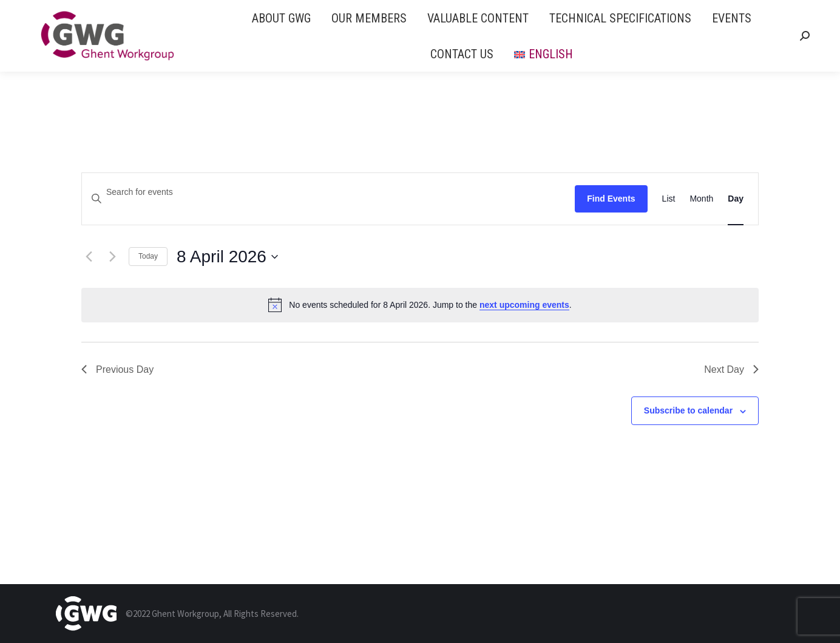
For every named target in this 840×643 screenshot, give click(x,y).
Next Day (731, 369)
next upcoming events (524, 305)
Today (148, 256)
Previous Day (117, 369)
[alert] (420, 305)
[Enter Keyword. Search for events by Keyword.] (328, 192)
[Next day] (112, 257)
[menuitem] (281, 18)
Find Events (611, 199)
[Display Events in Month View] (701, 199)
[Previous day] (89, 257)
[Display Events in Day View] (736, 199)
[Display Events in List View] (669, 199)
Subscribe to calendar (688, 410)
